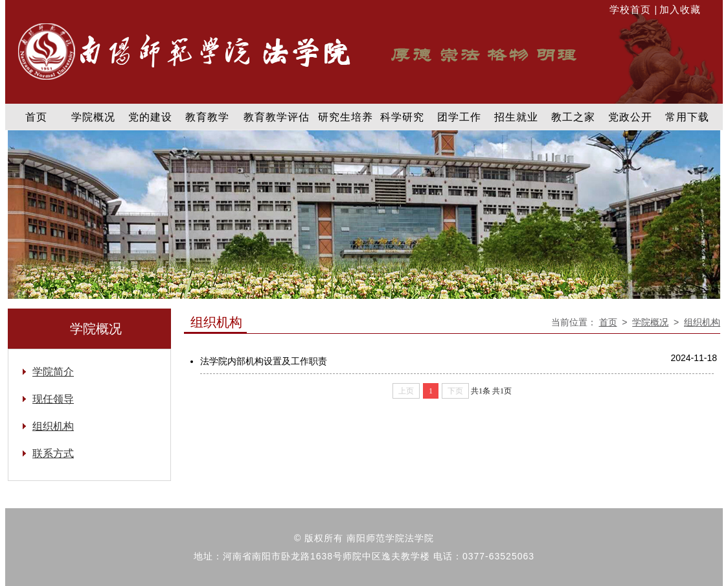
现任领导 (53, 399)
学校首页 (632, 9)
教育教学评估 (277, 117)
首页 (36, 117)
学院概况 (93, 117)
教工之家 (573, 117)
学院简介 (53, 372)
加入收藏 (680, 9)
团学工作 (459, 117)
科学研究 (402, 117)
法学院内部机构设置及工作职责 (264, 361)
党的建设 (150, 117)
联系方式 (53, 453)
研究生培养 (346, 117)
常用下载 (687, 117)
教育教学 (207, 117)
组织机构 (702, 322)
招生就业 (516, 117)
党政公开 (630, 117)
